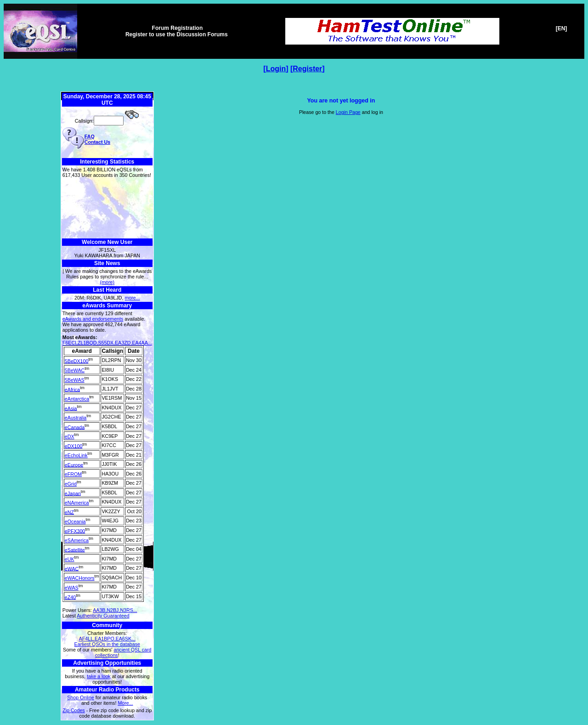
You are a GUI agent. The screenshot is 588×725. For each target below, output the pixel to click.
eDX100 (74, 446)
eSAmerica (77, 540)
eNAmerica (77, 503)
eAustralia (76, 418)
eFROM (73, 474)
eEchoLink (76, 455)
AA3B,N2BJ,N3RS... (115, 610)
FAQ (90, 136)
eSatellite (75, 549)
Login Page (348, 112)
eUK (70, 559)
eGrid (71, 484)
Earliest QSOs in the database (107, 644)
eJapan (73, 493)
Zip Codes (74, 710)
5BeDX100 (77, 361)
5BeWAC (75, 370)
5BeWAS (75, 380)
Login (276, 69)
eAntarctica (77, 399)
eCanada (75, 427)
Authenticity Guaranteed (103, 616)
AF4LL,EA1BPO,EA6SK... (107, 639)
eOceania (75, 521)
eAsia (71, 408)
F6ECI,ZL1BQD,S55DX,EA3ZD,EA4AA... (107, 343)
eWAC (72, 568)
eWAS (72, 588)
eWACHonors (80, 578)
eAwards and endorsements (93, 319)
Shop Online (81, 697)
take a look (99, 676)
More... (125, 703)
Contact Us (97, 142)
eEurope (74, 464)
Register (307, 69)
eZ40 (70, 597)
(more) (107, 282)
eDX (70, 436)
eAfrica (72, 389)
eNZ (69, 512)
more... (132, 298)
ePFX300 (75, 531)
